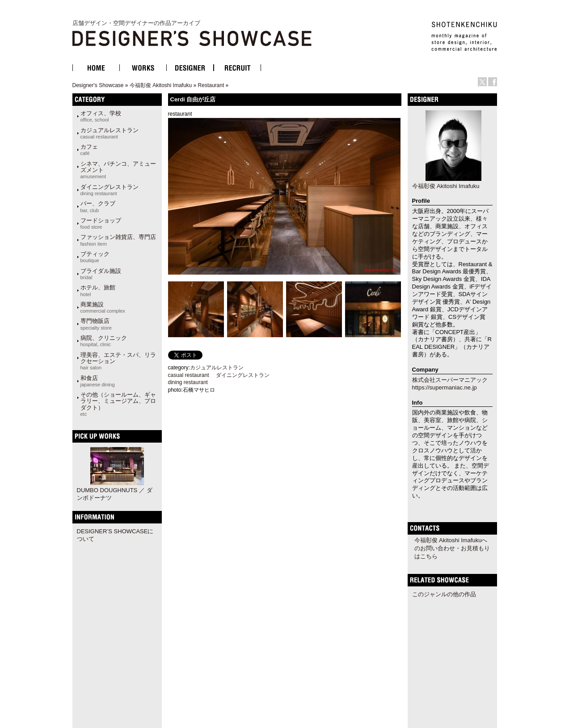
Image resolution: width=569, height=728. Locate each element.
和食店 (98, 381)
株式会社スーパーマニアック (450, 380)
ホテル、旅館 (98, 290)
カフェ (89, 150)
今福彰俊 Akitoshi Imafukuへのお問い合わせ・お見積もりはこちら (452, 548)
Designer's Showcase (98, 85)
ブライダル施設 (101, 274)
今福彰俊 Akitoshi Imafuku (161, 85)
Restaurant (211, 85)
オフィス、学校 (101, 116)
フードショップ (101, 223)
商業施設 (103, 307)
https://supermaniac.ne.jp (445, 387)
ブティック (95, 257)
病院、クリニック (104, 341)
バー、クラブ (98, 206)
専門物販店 (96, 324)
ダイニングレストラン (110, 190)
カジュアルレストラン (110, 133)
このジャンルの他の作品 (444, 594)
